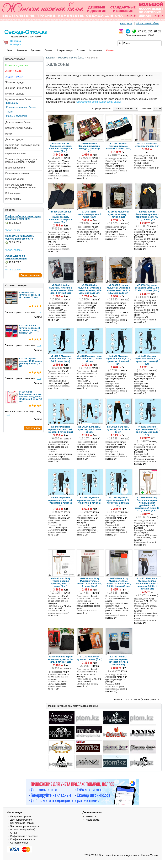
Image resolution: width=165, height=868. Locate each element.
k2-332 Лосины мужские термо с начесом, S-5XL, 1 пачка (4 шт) (118, 661)
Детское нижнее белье (18, 122)
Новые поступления (17, 65)
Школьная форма (15, 168)
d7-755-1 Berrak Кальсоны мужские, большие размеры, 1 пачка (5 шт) (61, 147)
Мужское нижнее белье (18, 99)
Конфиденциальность (23, 839)
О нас (10, 50)
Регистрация (126, 23)
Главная (51, 58)
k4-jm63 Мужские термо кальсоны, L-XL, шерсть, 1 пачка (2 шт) (61, 429)
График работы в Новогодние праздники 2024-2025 (23, 218)
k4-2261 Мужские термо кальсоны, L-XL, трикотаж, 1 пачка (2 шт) (89, 502)
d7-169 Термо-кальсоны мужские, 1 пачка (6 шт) (89, 214)
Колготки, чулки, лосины (19, 128)
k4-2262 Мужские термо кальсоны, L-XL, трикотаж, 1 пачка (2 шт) (61, 502)
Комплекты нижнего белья (21, 107)
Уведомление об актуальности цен (16, 257)
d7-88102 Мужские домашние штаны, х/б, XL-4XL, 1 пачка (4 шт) (147, 288)
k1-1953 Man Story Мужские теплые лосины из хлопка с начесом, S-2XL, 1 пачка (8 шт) (147, 584)
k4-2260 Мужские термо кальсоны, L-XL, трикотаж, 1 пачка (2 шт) (118, 502)
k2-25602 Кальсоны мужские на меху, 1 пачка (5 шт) (118, 214)
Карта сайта (93, 820)
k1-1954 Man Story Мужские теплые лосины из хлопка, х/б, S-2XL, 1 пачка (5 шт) (118, 582)
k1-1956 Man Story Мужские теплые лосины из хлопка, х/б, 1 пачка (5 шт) (89, 582)
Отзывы (81, 50)
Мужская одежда (15, 94)
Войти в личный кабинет (147, 23)
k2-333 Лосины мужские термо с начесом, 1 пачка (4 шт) (118, 146)
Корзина (16, 41)
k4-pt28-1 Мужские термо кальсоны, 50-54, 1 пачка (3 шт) (61, 359)
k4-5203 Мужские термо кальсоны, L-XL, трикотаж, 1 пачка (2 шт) (147, 431)
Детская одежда (14, 139)
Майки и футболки (16, 116)
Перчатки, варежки (16, 153)
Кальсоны (12, 103)
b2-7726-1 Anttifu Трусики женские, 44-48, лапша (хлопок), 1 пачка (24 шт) (30, 329)
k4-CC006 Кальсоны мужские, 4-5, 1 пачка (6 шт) (89, 429)
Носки (9, 134)
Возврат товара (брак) (23, 830)
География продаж (21, 816)
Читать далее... (14, 230)
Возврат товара (65, 50)
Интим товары (13, 199)
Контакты (22, 50)
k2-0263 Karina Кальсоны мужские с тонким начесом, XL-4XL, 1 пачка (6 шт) (147, 216)
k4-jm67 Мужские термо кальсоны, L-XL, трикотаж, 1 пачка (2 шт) (118, 360)
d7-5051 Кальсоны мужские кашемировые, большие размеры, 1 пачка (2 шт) (61, 217)
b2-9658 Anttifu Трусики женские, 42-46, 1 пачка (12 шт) (30, 295)
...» (39, 312)
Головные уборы (15, 179)
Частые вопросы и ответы (25, 826)
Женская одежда (15, 82)
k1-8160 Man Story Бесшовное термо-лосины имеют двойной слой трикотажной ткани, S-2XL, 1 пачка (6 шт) (147, 504)
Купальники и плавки (17, 173)
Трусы (10, 112)
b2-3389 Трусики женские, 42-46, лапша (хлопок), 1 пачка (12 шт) (30, 362)
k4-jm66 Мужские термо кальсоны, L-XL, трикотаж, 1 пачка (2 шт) (147, 360)
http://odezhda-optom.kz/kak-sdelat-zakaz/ (98, 102)
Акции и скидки (14, 71)
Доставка (36, 50)
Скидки (110, 50)
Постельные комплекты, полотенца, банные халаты (20, 186)
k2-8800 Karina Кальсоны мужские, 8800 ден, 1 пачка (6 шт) (89, 147)
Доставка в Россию (21, 820)
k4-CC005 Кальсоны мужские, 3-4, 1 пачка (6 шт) (118, 429)
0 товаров (16, 44)
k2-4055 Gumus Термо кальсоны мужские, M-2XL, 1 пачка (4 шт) (61, 659)
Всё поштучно (13, 193)
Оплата (48, 50)
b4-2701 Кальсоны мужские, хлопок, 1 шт (147, 145)
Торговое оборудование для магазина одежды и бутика (21, 161)
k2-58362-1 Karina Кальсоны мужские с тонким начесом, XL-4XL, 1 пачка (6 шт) (118, 289)
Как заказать (95, 50)
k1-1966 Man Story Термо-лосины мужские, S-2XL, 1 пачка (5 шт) (61, 582)
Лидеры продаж (14, 77)
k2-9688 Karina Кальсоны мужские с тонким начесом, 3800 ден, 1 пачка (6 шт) (89, 289)
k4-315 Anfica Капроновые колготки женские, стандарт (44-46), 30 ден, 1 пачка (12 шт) (31, 397)
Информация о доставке (24, 836)
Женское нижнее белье (18, 88)
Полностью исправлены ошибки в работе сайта (20, 237)
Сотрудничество (19, 843)
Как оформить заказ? (22, 823)
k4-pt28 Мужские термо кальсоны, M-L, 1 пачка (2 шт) (90, 359)
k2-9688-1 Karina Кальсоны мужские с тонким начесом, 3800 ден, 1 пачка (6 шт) (61, 289)
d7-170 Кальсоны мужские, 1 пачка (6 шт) (89, 658)
